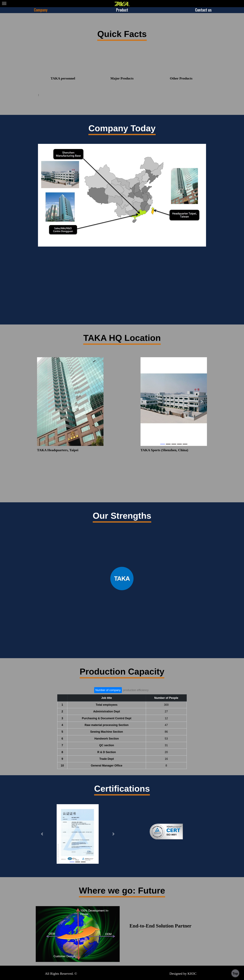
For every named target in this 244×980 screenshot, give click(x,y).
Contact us (203, 10)
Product (122, 10)
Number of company (108, 690)
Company (41, 10)
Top (235, 973)
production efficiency (136, 690)
